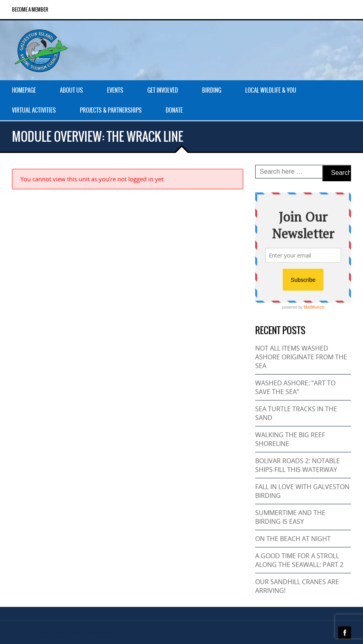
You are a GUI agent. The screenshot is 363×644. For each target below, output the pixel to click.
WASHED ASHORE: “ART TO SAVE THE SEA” (295, 387)
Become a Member (30, 10)
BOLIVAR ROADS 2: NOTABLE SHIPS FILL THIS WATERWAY (298, 465)
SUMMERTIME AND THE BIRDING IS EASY (290, 517)
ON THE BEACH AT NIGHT (293, 539)
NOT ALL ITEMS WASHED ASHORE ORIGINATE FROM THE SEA (301, 357)
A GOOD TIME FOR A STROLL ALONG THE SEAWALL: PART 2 (299, 560)
